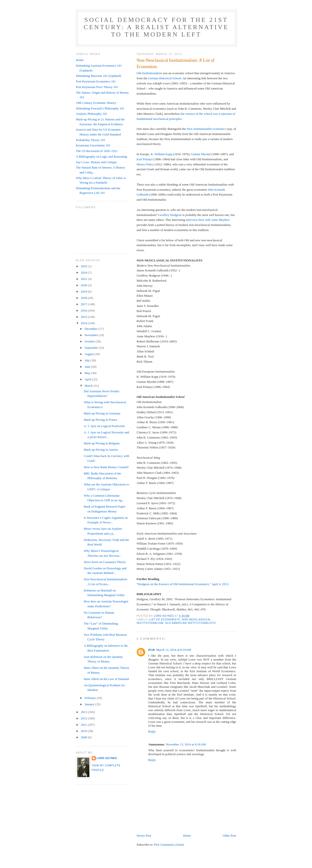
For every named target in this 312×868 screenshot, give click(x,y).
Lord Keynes (107, 758)
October (90, 341)
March (89, 386)
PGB (152, 650)
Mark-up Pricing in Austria (101, 450)
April (88, 379)
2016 (84, 310)
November (92, 335)
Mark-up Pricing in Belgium (102, 443)
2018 (84, 298)
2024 (84, 273)
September (92, 348)
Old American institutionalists (190, 623)
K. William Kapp (162, 154)
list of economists (165, 620)
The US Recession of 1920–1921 (97, 151)
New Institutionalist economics (206, 129)
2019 (84, 291)
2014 (84, 323)
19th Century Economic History (96, 103)
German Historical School (165, 78)
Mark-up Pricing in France (101, 420)
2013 (84, 712)
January (90, 704)
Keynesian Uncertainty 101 (93, 145)
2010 (84, 731)
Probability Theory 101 (91, 140)
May (88, 373)
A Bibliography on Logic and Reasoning (102, 157)
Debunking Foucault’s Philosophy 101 (100, 108)
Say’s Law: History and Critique (96, 162)
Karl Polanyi (145, 159)
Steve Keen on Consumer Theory (105, 562)
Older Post (229, 836)
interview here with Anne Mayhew (208, 220)
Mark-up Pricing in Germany (102, 413)
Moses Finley (145, 164)
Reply (152, 731)
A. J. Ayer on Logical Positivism (104, 426)
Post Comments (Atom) (169, 845)
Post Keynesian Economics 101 (96, 81)
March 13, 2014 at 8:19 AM (174, 650)
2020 (84, 285)
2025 (84, 266)
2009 (84, 737)
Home (187, 836)
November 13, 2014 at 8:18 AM (186, 744)
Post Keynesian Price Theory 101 (97, 87)
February (91, 698)
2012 (84, 718)
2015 (84, 317)
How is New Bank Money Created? (106, 467)
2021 (84, 279)
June (88, 367)
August (89, 354)
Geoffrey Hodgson (170, 215)
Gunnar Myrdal (201, 154)
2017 (84, 304)
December (91, 329)
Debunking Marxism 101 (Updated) (99, 76)
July (88, 360)
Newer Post (144, 836)
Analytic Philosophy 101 (92, 114)
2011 (84, 725)
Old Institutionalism (149, 73)
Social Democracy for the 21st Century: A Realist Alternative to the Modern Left (156, 27)
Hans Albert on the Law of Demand (106, 679)
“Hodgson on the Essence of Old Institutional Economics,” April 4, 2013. (183, 584)
